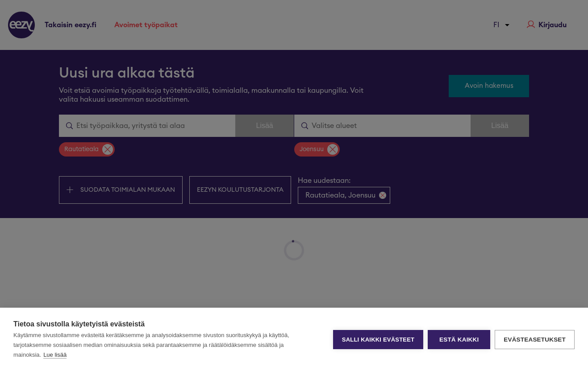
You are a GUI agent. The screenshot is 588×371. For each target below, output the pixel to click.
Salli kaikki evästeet (378, 340)
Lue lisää (55, 355)
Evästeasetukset (535, 340)
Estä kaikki (459, 340)
